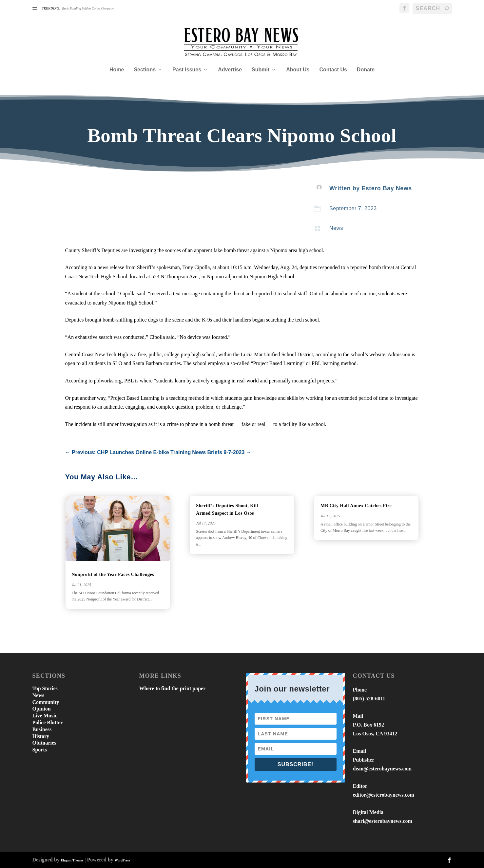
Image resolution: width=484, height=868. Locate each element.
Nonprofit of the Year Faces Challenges (114, 574)
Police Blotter (48, 722)
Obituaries (44, 743)
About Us (298, 70)
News (336, 228)
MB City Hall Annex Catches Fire (356, 506)
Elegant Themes (72, 860)
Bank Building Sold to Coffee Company (88, 8)
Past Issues (187, 70)
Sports (40, 750)
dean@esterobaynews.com (382, 769)
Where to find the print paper (173, 688)
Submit (261, 70)
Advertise (230, 70)
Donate (366, 70)
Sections (145, 70)
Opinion (42, 709)
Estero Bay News (387, 188)
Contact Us (333, 70)
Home (117, 70)
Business (42, 729)
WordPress (122, 860)
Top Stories (45, 688)
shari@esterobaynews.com (383, 821)
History (41, 736)
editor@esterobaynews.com (384, 795)
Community (46, 702)
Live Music (45, 716)
